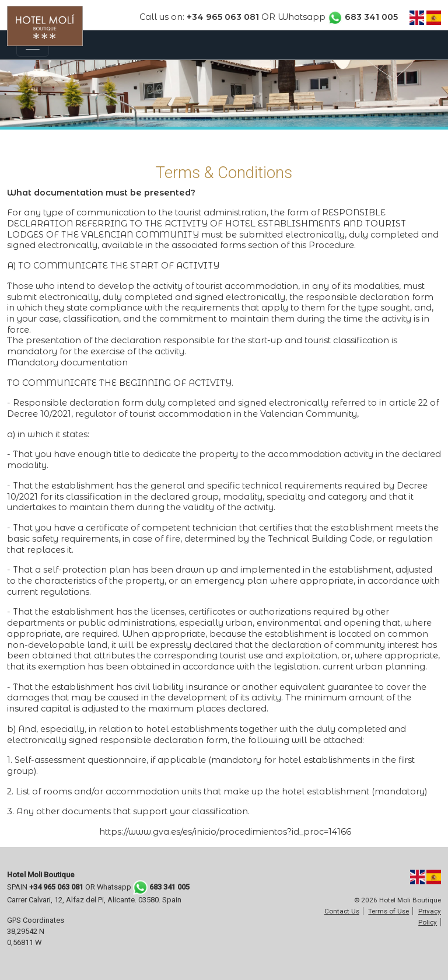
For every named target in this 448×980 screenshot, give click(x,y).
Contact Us (342, 911)
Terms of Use (388, 911)
